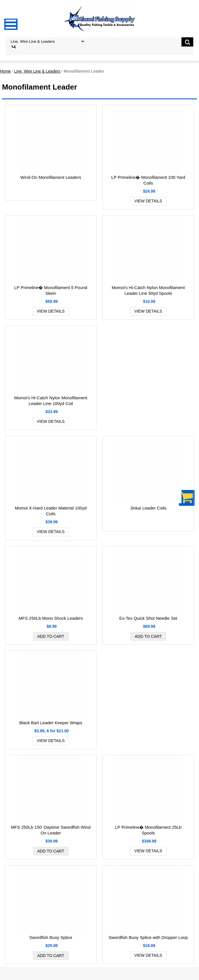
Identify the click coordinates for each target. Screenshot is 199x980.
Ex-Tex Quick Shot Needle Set (148, 618)
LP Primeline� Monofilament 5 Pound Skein (51, 290)
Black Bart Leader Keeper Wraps (51, 723)
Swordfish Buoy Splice (51, 937)
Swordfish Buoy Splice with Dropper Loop (148, 937)
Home (5, 71)
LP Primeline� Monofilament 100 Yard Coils (148, 180)
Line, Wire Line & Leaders (37, 71)
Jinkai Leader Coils (148, 508)
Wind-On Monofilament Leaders (51, 177)
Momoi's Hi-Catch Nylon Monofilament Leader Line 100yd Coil (51, 401)
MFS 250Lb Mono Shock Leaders (51, 618)
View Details (148, 201)
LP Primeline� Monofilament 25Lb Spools (148, 830)
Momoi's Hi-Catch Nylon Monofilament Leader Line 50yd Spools (148, 290)
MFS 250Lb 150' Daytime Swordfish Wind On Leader (51, 830)
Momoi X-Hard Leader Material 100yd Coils (51, 511)
